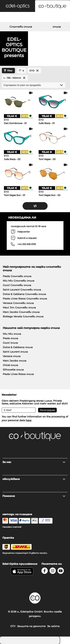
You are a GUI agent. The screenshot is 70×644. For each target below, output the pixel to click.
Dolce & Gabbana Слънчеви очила (24, 294)
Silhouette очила (13, 370)
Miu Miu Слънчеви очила (19, 281)
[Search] (12, 18)
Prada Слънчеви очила (17, 276)
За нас (34, 462)
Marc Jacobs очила (15, 361)
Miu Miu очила (12, 334)
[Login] (35, 18)
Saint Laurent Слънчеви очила (22, 290)
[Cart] (58, 18)
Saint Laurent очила (15, 352)
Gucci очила (10, 343)
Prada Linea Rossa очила (18, 374)
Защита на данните (31, 626)
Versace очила (12, 356)
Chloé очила (10, 365)
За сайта (53, 626)
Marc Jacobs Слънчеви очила (21, 312)
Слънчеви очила (21, 27)
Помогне (34, 496)
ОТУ (13, 626)
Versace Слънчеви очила (18, 303)
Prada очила (10, 338)
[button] (18, 6)
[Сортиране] (34, 85)
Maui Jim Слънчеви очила (19, 307)
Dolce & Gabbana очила (18, 347)
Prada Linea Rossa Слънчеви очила (25, 299)
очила (57, 27)
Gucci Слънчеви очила (17, 285)
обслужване (34, 479)
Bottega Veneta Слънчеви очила (23, 316)
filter (8, 71)
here (29, 420)
